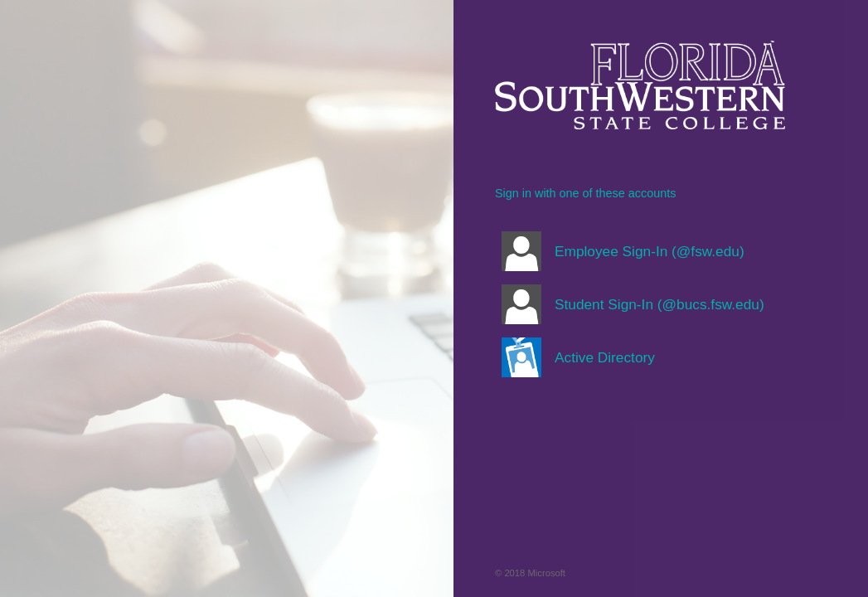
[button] (640, 251)
